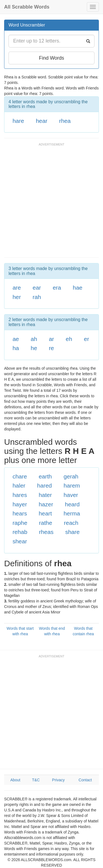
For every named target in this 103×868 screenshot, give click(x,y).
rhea (65, 121)
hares (20, 495)
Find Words (52, 58)
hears (20, 513)
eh (69, 339)
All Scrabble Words (27, 7)
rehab (20, 532)
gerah (71, 476)
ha (16, 348)
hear (41, 121)
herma (72, 513)
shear (20, 541)
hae (78, 288)
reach (71, 523)
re (51, 348)
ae (16, 339)
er (86, 339)
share (72, 532)
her (17, 297)
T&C (36, 780)
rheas (46, 532)
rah (37, 297)
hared (44, 485)
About (15, 780)
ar (51, 339)
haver (71, 495)
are (17, 288)
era (57, 288)
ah (34, 339)
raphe (20, 523)
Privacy (59, 780)
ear (37, 288)
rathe (46, 523)
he (34, 348)
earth (45, 476)
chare (20, 476)
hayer (20, 504)
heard (72, 504)
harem (72, 485)
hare (18, 121)
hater (45, 495)
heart (45, 513)
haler (19, 485)
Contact (85, 780)
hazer (46, 504)
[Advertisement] (51, 203)
